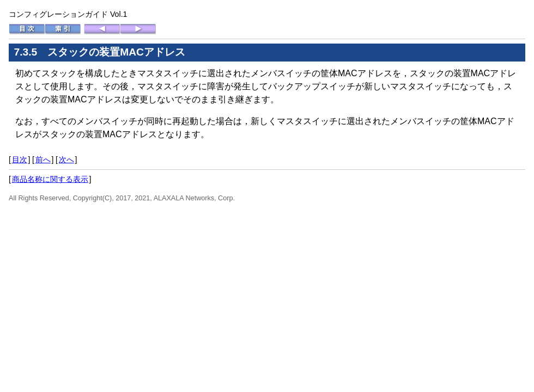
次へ (66, 160)
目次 (20, 160)
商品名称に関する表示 (50, 179)
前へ (43, 160)
